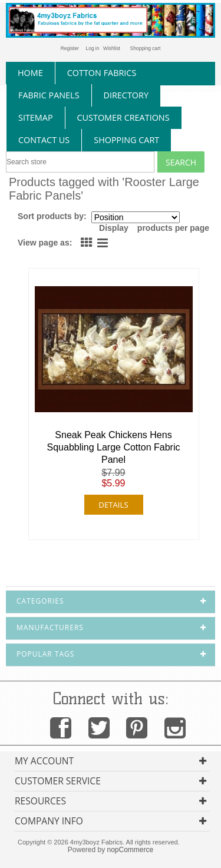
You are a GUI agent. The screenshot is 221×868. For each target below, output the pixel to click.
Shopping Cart (126, 140)
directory (126, 95)
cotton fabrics (102, 73)
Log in (93, 48)
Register (70, 48)
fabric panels (49, 95)
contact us (44, 140)
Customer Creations (123, 117)
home (30, 73)
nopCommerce (131, 850)
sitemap (36, 117)
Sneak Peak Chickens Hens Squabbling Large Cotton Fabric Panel (114, 447)
